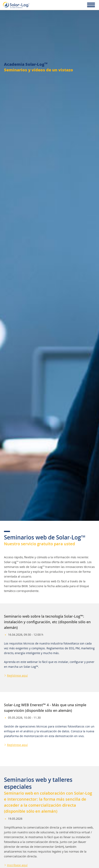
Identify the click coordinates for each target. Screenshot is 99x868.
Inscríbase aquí (17, 865)
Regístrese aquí (17, 675)
